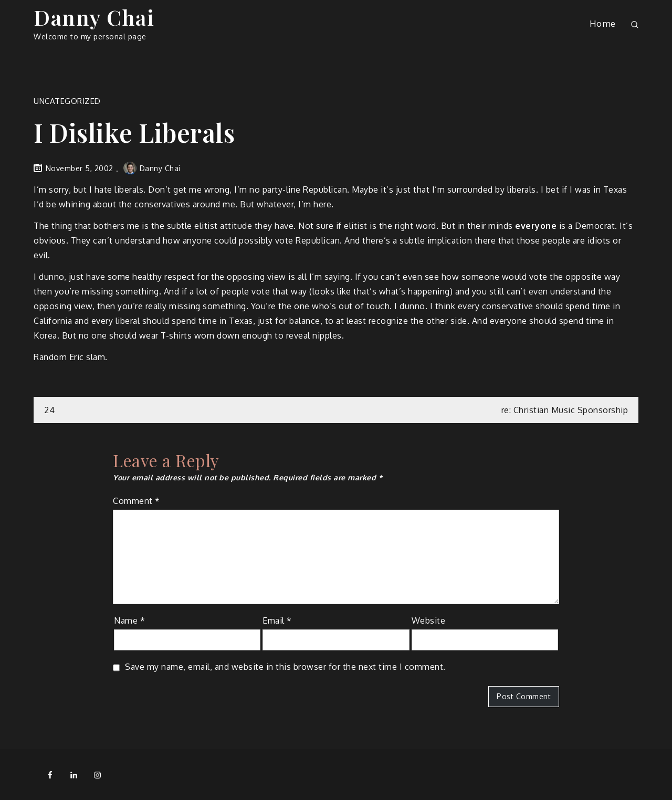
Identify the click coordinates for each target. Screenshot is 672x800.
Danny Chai (94, 17)
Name (129, 620)
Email (277, 620)
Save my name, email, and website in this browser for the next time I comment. (285, 667)
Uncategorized (67, 101)
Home (603, 23)
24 (49, 410)
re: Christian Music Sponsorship (565, 410)
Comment (136, 501)
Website (429, 620)
